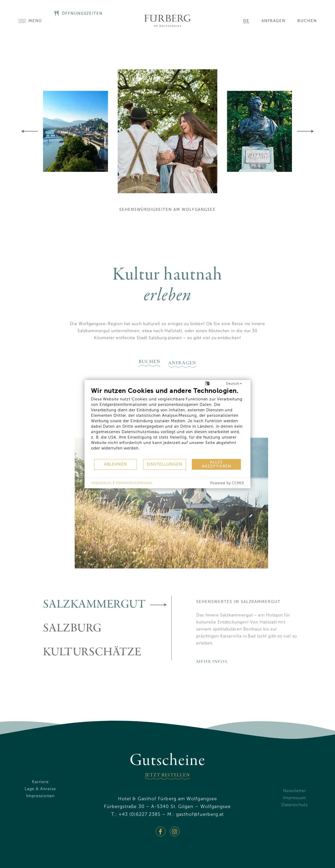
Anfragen (274, 21)
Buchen (307, 21)
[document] (167, 423)
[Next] (305, 131)
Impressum (101, 483)
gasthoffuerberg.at (200, 829)
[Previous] (30, 131)
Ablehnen (116, 464)
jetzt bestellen (168, 790)
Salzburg (107, 643)
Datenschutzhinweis (134, 483)
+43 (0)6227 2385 (139, 829)
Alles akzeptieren (216, 464)
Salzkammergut (107, 619)
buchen (149, 377)
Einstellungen (165, 464)
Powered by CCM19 (227, 483)
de (246, 21)
